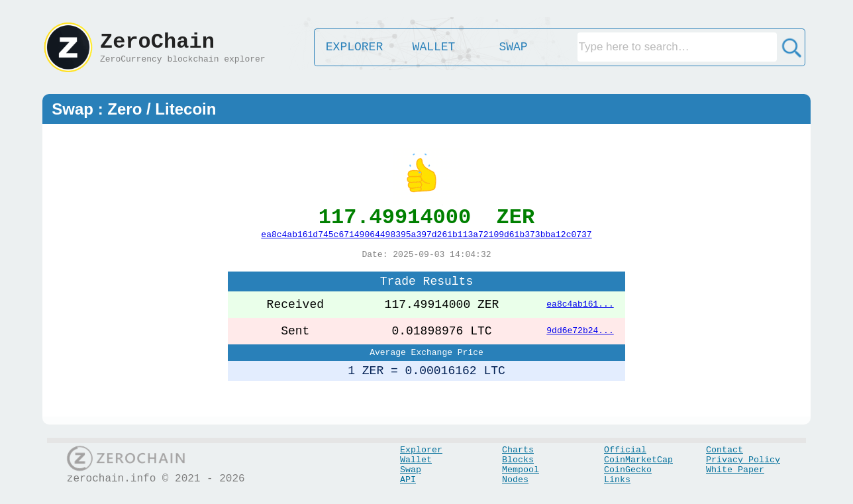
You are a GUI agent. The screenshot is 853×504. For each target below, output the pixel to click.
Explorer (421, 450)
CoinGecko (628, 470)
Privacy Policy (743, 460)
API (408, 480)
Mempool (521, 470)
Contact (725, 450)
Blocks (518, 460)
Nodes (515, 480)
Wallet (416, 460)
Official (625, 450)
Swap (411, 470)
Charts (518, 450)
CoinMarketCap (638, 460)
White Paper (735, 470)
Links (617, 480)
